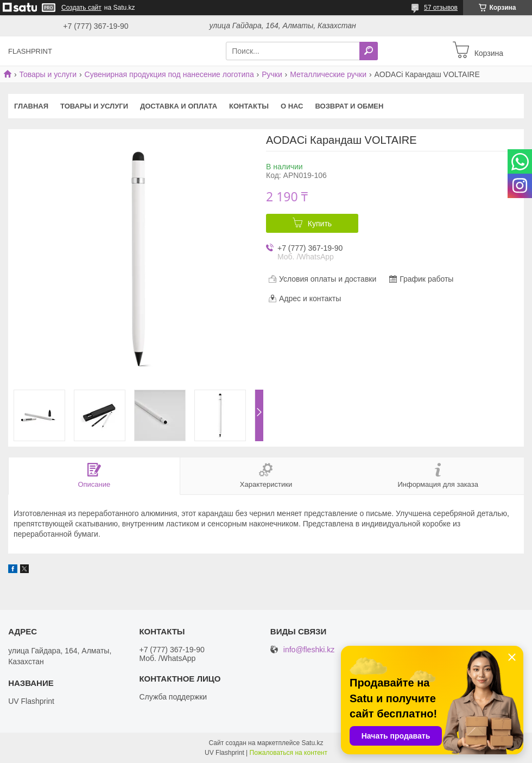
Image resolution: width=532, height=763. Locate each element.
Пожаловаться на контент (289, 753)
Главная (31, 106)
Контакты (249, 106)
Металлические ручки (328, 74)
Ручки (272, 74)
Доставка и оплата (179, 106)
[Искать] (369, 51)
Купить (320, 224)
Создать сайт (81, 8)
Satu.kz (312, 743)
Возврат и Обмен (350, 106)
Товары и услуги (48, 74)
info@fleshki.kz (309, 650)
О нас (292, 106)
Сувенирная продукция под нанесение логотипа (169, 74)
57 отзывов (441, 8)
